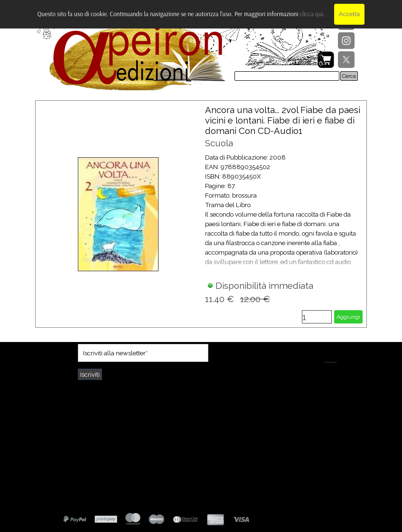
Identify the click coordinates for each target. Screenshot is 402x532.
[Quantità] (317, 317)
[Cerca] (287, 76)
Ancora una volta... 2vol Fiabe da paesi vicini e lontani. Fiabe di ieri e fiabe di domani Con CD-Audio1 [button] (283, 120)
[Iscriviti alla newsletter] (143, 353)
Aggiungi (348, 317)
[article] (201, 214)
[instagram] (346, 41)
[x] (346, 60)
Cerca (349, 76)
